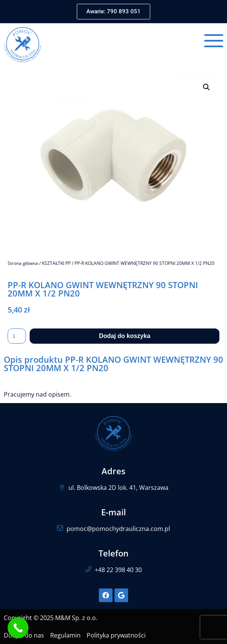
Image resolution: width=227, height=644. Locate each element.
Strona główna (23, 263)
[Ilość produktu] (17, 336)
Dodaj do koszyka (125, 336)
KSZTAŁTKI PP (56, 263)
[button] (206, 87)
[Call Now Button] (18, 628)
